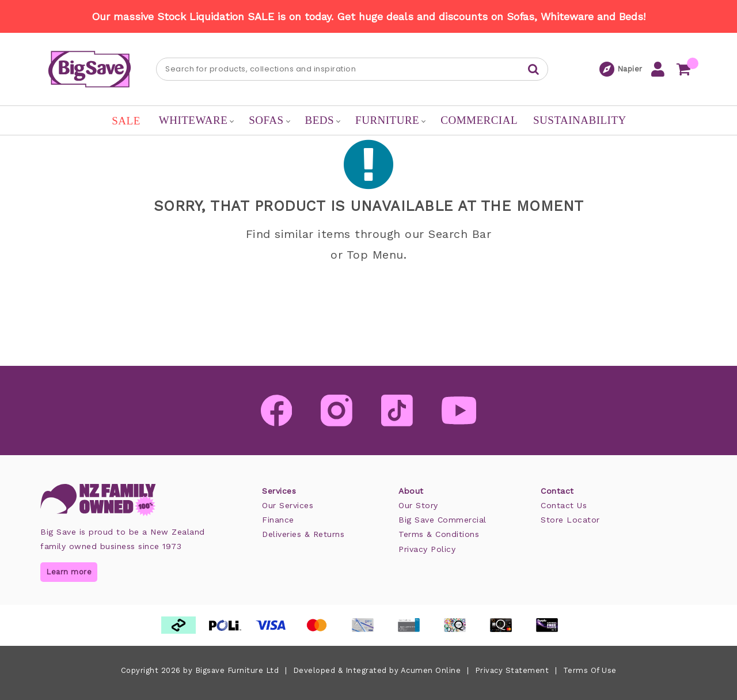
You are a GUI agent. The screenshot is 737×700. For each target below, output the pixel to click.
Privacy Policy (427, 549)
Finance (278, 520)
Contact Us (564, 505)
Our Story (418, 505)
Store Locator (570, 520)
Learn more (69, 572)
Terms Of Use (590, 670)
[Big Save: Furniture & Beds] (90, 68)
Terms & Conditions (439, 534)
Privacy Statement (512, 670)
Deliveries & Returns (303, 534)
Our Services (288, 505)
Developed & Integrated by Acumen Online (377, 670)
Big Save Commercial (442, 520)
